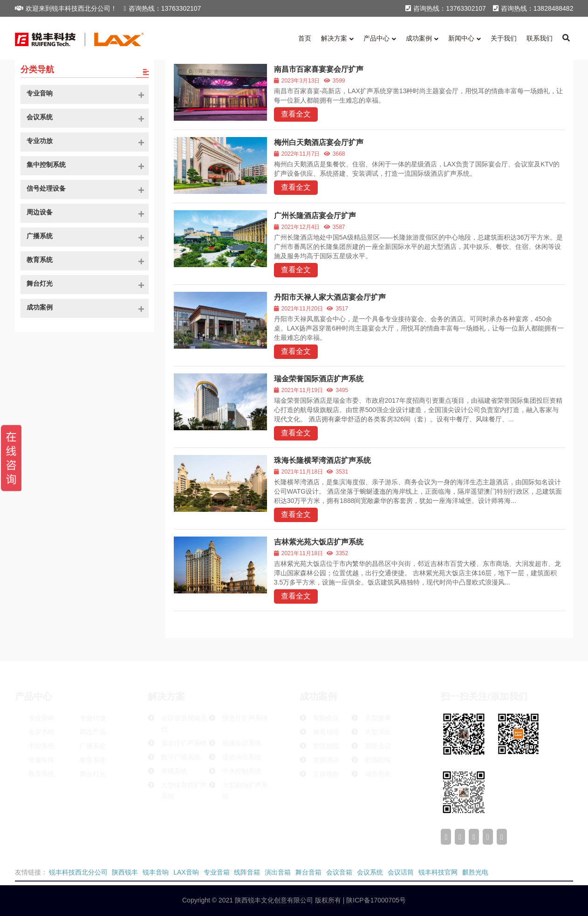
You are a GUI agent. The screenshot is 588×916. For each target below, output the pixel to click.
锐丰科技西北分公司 (78, 872)
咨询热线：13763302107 (163, 8)
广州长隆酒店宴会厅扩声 (315, 216)
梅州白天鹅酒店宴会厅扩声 (319, 142)
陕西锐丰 (125, 872)
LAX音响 (186, 872)
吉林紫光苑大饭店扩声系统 (319, 542)
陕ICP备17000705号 (375, 900)
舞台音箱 (308, 872)
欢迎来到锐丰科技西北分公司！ (66, 8)
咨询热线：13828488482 (533, 8)
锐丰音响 (156, 872)
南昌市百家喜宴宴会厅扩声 (319, 69)
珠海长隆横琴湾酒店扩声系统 (322, 460)
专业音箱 (217, 872)
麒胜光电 (475, 872)
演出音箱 (278, 872)
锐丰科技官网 (438, 872)
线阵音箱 (247, 872)
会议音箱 (339, 872)
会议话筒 (401, 872)
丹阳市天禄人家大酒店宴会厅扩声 (330, 297)
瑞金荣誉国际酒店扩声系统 (319, 379)
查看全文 (296, 114)
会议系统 (370, 872)
